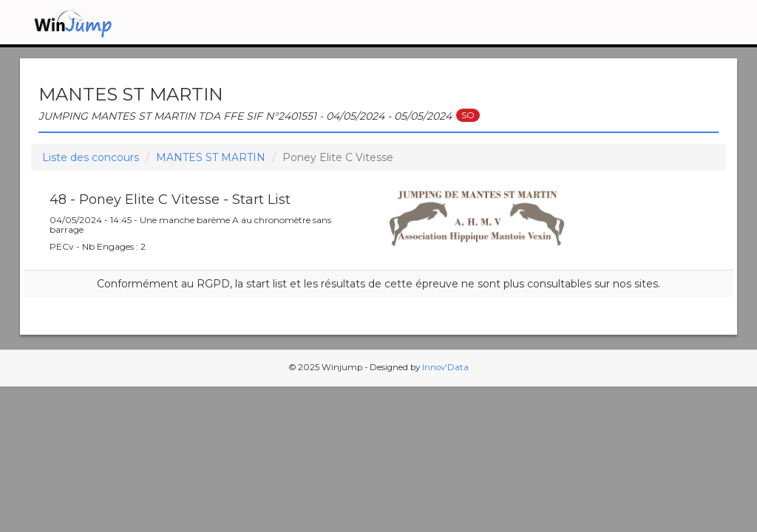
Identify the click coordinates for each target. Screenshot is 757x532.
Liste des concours (91, 157)
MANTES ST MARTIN (211, 157)
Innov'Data (445, 367)
